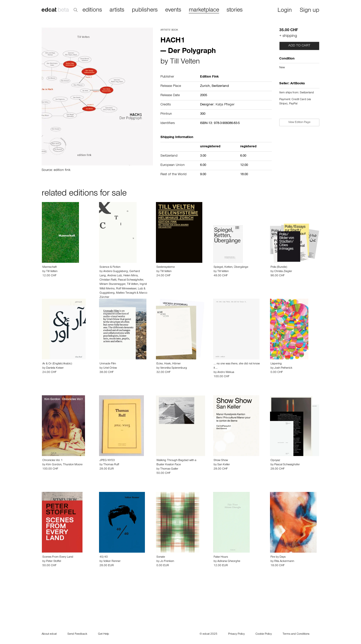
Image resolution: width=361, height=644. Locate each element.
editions (92, 10)
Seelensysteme (166, 267)
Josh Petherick (283, 368)
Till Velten (185, 62)
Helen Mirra (130, 276)
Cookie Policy (264, 634)
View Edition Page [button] (299, 122)
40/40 (104, 557)
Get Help (104, 634)
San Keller (224, 465)
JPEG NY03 (107, 461)
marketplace (204, 10)
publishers (145, 10)
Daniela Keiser (55, 368)
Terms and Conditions (296, 634)
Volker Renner (112, 561)
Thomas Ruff (111, 465)
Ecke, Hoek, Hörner (169, 364)
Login (285, 11)
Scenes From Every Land (58, 557)
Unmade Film (108, 364)
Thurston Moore (73, 465)
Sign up (309, 11)
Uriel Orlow (110, 368)
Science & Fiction (110, 267)
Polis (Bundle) (279, 267)
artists (117, 10)
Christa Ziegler (283, 272)
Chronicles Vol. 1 (53, 461)
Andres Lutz (115, 276)
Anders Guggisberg (116, 272)
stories (235, 10)
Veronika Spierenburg (174, 368)
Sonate (161, 557)
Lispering (276, 364)
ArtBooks (298, 84)
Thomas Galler (169, 469)
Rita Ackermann (284, 561)
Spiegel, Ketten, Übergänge (231, 267)
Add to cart (299, 46)
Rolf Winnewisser (126, 289)
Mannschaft (50, 267)
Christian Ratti (108, 280)
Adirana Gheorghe (229, 561)
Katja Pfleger (225, 105)
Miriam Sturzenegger (112, 284)
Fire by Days (278, 557)
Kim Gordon (54, 465)
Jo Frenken (167, 561)
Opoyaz (275, 461)
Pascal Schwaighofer (130, 280)
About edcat (49, 634)
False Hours (221, 557)
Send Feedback (77, 634)
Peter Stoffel (54, 561)
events (173, 10)
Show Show (221, 461)
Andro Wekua (226, 372)
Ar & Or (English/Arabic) (57, 364)
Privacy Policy (236, 634)
